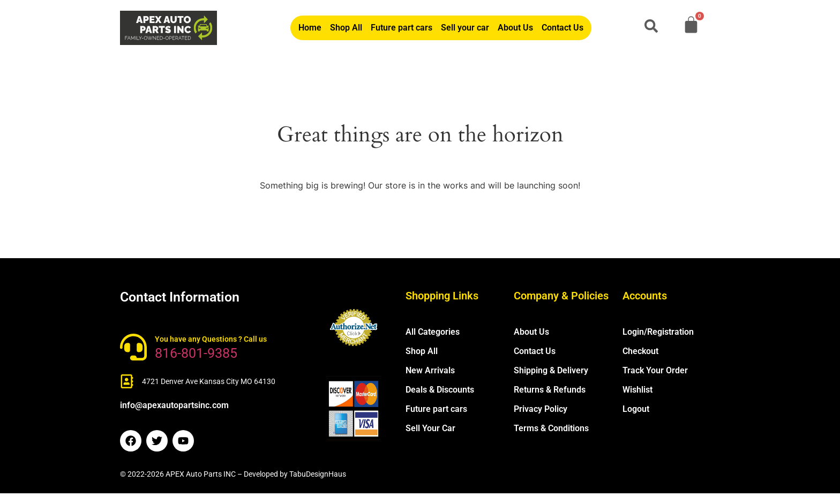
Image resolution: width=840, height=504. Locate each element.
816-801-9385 (196, 353)
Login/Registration (658, 332)
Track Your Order (655, 370)
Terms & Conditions (551, 428)
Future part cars (402, 28)
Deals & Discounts (440, 390)
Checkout (640, 351)
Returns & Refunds (550, 390)
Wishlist (637, 390)
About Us (515, 28)
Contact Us (562, 28)
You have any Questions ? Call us (211, 339)
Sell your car (465, 28)
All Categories (433, 332)
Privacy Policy (541, 409)
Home (310, 28)
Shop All (346, 28)
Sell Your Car (430, 428)
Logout (636, 409)
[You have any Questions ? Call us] (133, 347)
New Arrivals (430, 370)
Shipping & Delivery (551, 370)
